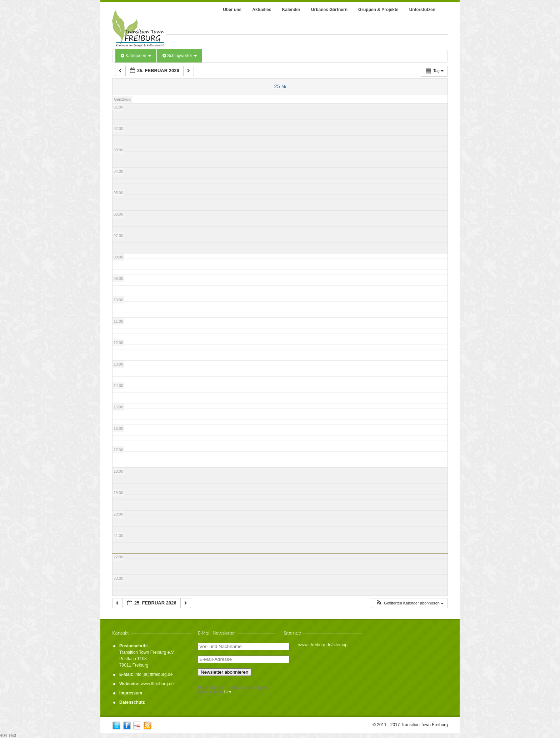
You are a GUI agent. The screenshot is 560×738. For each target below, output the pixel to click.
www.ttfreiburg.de (157, 684)
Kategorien (136, 56)
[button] (410, 603)
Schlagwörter (180, 56)
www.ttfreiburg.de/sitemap (323, 645)
